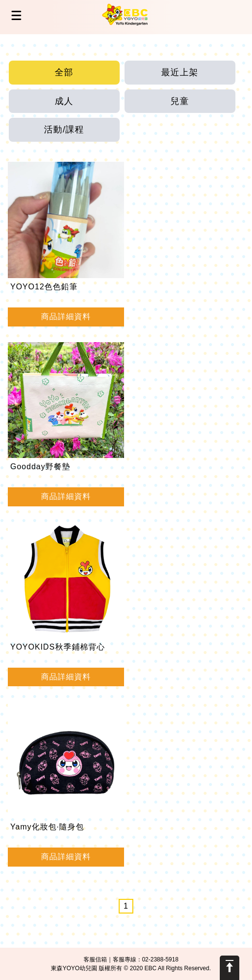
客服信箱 (95, 959)
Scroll (230, 968)
